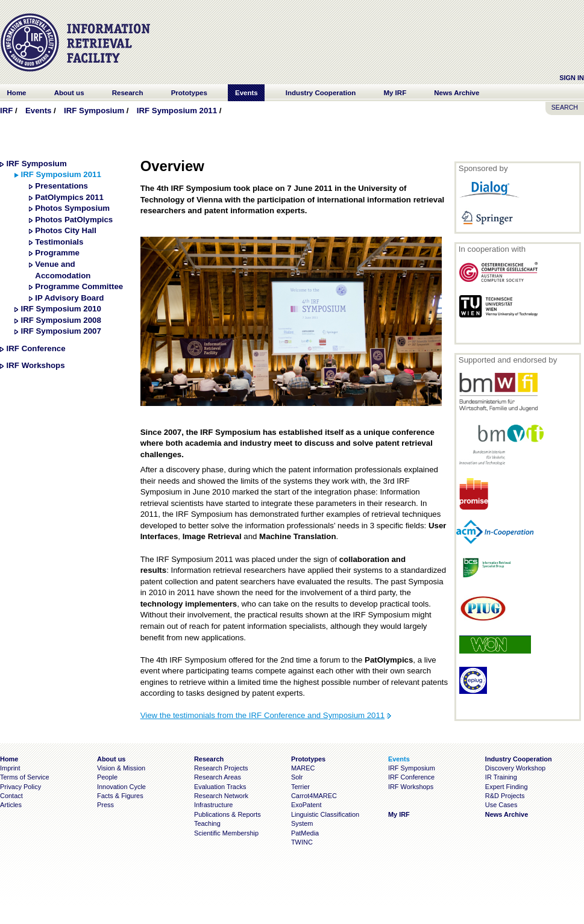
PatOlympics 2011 (69, 197)
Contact (11, 796)
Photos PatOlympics (74, 220)
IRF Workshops (36, 365)
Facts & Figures (120, 796)
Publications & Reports (228, 814)
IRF (6, 111)
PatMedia (305, 833)
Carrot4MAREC (314, 796)
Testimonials (59, 242)
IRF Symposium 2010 (61, 309)
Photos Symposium (72, 208)
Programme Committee (79, 286)
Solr (297, 777)
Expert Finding (507, 787)
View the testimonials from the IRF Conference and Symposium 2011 (263, 715)
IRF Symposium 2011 (177, 111)
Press (105, 805)
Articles (11, 805)
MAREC (303, 768)
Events (38, 111)
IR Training (501, 777)
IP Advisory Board (69, 298)
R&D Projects (505, 796)
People (107, 777)
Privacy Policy (20, 787)
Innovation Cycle (121, 787)
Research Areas (218, 777)
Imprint (10, 768)
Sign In (572, 78)
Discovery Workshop (515, 768)
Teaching (207, 823)
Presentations (61, 186)
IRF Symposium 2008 (61, 320)
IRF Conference (36, 348)
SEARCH (565, 107)
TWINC (302, 842)
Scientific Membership (226, 833)
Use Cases (501, 805)
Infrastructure (214, 805)
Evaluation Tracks (220, 787)
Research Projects (221, 768)
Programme (57, 253)
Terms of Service (25, 777)
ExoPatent (306, 805)
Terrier (300, 787)
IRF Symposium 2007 (61, 331)
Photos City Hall (66, 230)
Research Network (221, 796)
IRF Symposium (94, 111)
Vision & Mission (121, 768)
